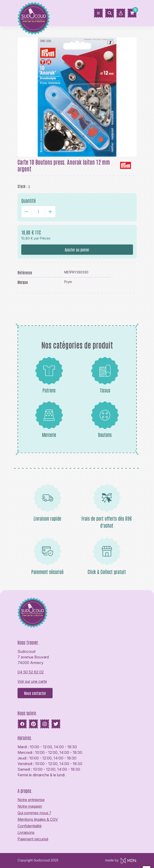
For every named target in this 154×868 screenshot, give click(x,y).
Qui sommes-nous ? (34, 813)
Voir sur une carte (32, 681)
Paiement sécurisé (33, 839)
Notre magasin (30, 806)
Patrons (49, 375)
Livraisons (26, 832)
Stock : (22, 186)
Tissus (105, 375)
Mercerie (49, 419)
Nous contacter (35, 693)
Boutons (105, 419)
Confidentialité (30, 826)
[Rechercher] (110, 13)
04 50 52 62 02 (31, 672)
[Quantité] (38, 212)
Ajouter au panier (77, 250)
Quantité (29, 200)
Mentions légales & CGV (38, 819)
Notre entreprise (31, 800)
